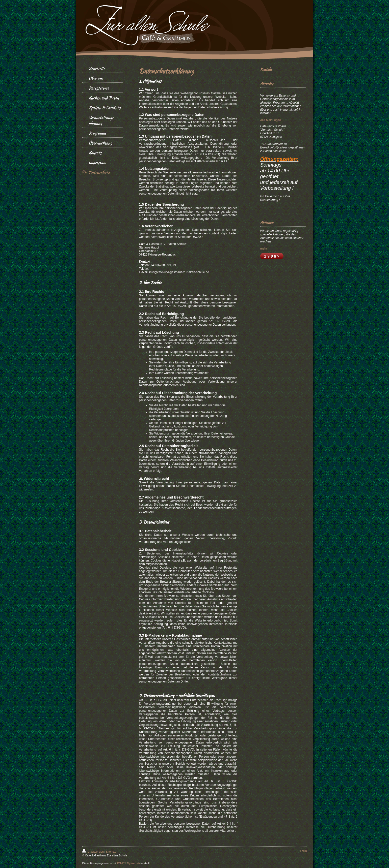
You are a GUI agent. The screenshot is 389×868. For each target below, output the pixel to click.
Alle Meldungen (271, 120)
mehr (264, 249)
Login (304, 851)
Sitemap (111, 852)
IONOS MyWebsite (129, 863)
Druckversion (93, 852)
